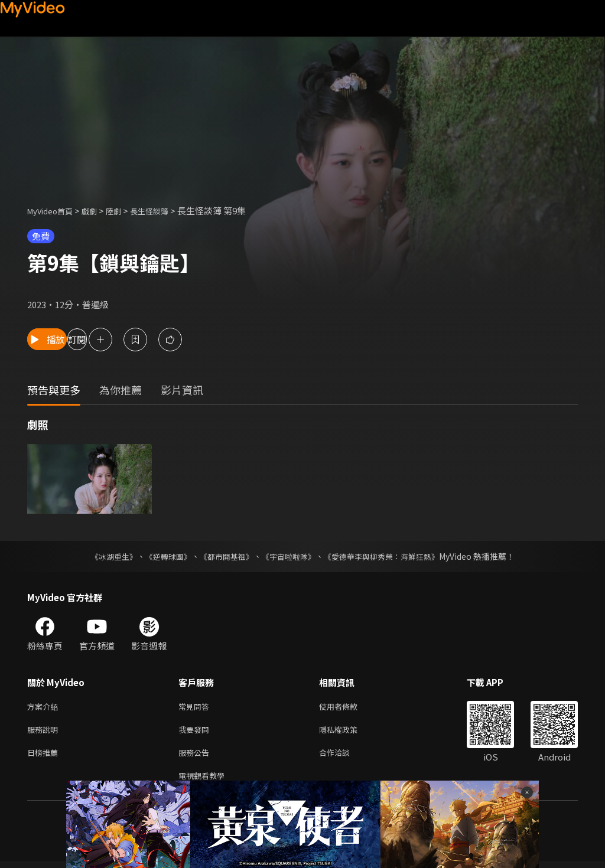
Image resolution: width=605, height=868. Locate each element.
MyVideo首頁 (54, 211)
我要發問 (196, 732)
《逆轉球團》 (161, 556)
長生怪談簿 (165, 211)
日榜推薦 (45, 757)
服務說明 (45, 732)
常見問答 (196, 707)
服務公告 (196, 757)
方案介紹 (45, 707)
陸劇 (125, 211)
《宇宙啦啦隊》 (290, 556)
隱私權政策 (348, 732)
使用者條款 (348, 707)
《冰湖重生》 (103, 556)
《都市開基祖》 (223, 556)
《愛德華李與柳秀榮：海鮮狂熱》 (389, 556)
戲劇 (99, 211)
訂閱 (128, 339)
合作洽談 (344, 757)
